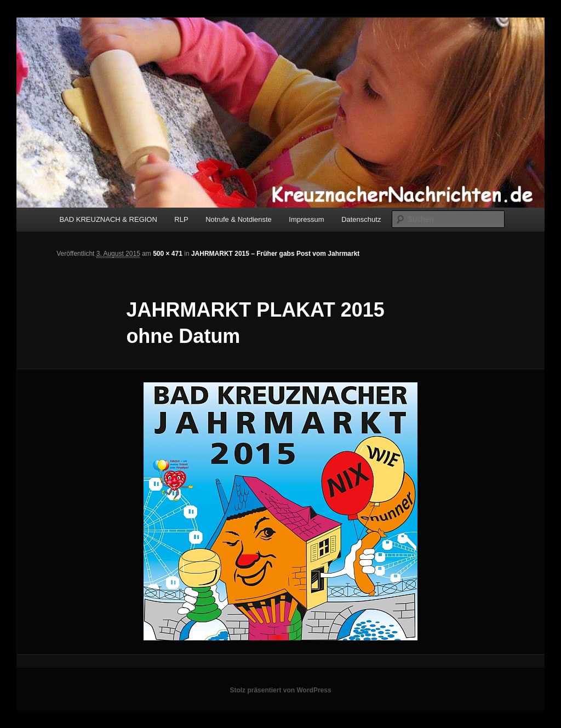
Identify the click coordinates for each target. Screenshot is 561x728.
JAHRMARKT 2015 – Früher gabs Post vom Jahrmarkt (275, 254)
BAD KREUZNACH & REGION (108, 219)
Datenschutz (361, 219)
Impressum (306, 219)
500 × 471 (168, 254)
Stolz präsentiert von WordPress (280, 690)
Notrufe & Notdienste (239, 219)
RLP (181, 219)
